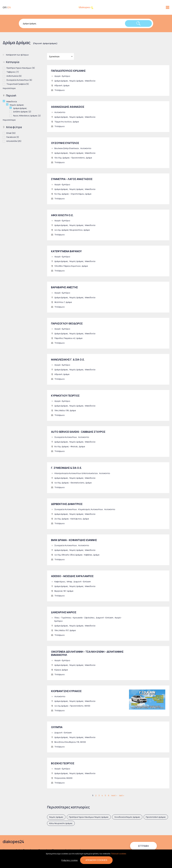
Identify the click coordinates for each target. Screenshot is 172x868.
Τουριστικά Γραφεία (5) (18, 84)
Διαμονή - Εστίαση (82, 582)
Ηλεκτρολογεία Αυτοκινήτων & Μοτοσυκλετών (76, 473)
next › (114, 795)
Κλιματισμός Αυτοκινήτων (91, 509)
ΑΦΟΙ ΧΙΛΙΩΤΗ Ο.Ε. (62, 215)
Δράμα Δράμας (61, 81)
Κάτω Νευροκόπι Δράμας (61, 823)
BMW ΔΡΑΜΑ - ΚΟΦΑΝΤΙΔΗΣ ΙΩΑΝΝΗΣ (74, 540)
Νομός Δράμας (77, 81)
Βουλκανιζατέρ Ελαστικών (67, 148)
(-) (5, 101)
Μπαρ (69, 582)
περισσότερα (9, 88)
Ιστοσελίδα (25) (14, 141)
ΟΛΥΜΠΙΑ (57, 727)
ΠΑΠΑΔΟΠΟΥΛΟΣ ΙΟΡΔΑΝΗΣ (68, 71)
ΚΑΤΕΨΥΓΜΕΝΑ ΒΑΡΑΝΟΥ (66, 251)
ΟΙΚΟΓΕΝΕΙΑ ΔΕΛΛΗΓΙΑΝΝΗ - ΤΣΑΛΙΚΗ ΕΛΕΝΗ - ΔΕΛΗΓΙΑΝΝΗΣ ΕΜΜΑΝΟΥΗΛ (87, 653)
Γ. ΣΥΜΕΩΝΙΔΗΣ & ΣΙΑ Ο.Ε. (67, 468)
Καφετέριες (60, 582)
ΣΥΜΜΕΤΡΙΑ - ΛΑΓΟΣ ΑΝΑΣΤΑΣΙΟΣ (72, 179)
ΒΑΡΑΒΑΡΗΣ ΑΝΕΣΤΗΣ (64, 287)
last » (122, 795)
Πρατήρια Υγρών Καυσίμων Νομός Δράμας (89, 817)
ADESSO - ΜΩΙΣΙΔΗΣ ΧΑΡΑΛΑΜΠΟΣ (72, 576)
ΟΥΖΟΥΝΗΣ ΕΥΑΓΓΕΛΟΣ (65, 143)
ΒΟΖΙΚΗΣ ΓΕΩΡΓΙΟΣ (63, 763)
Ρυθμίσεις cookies (70, 860)
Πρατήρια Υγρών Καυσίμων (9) (21, 68)
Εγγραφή (143, 846)
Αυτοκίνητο (60, 112)
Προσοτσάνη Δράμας (156, 817)
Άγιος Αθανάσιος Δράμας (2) (27, 115)
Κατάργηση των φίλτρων (17, 55)
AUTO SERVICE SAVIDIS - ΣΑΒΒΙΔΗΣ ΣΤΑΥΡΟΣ (78, 432)
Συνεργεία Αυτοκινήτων (66, 437)
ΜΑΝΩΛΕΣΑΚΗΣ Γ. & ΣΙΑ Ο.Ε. (68, 360)
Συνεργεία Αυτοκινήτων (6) (19, 80)
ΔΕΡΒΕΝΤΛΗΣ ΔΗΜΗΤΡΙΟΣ (67, 504)
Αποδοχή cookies (96, 860)
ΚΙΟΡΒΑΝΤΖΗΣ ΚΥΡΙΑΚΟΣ (66, 691)
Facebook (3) (13, 137)
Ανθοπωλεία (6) (14, 76)
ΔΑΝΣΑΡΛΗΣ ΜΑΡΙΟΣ (64, 612)
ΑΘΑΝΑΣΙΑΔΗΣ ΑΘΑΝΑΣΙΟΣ (68, 107)
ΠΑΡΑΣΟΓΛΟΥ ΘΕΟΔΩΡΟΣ (67, 324)
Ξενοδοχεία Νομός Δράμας (127, 817)
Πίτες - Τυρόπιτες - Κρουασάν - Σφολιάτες (75, 618)
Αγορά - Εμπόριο (62, 76)
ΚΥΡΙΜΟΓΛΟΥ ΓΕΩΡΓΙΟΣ (65, 396)
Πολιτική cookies (119, 854)
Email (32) (11, 133)
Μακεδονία (90, 81)
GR (4, 7)
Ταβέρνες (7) (13, 72)
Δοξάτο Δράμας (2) (22, 111)
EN (9, 7)
